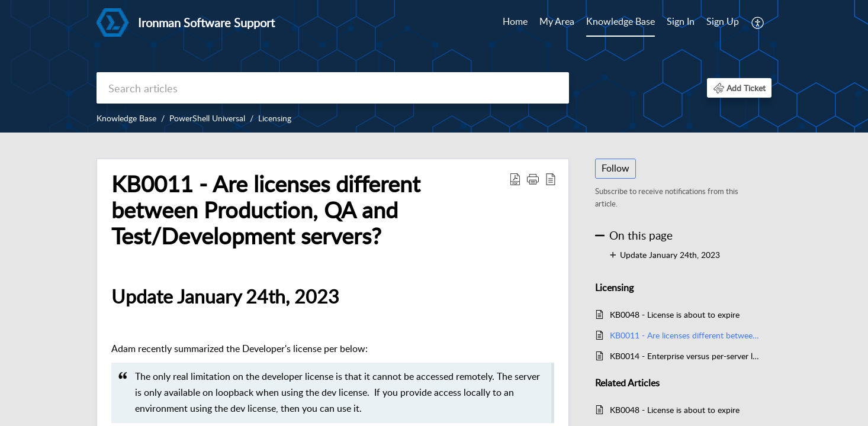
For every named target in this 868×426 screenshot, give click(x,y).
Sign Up (723, 21)
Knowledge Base (621, 21)
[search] (333, 88)
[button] (758, 22)
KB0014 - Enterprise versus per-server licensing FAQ (685, 356)
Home (515, 21)
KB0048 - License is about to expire (675, 314)
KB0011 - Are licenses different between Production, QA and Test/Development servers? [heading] (266, 210)
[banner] (434, 66)
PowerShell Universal (207, 118)
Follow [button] (615, 168)
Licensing (275, 118)
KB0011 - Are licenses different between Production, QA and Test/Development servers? (685, 335)
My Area (557, 21)
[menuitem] (515, 22)
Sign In (681, 21)
